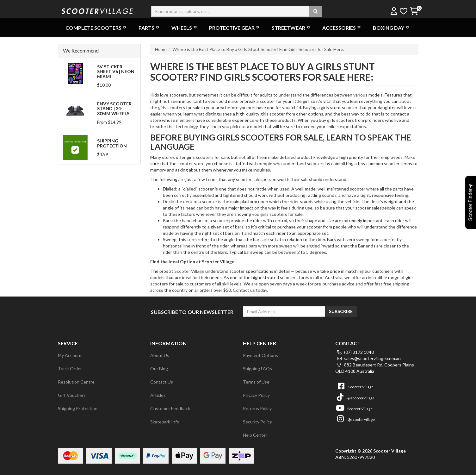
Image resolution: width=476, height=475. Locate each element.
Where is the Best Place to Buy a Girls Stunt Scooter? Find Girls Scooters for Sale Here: (258, 49)
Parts (150, 28)
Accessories (342, 28)
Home (161, 49)
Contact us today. (250, 290)
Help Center (255, 435)
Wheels (185, 28)
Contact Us (162, 382)
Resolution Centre (76, 382)
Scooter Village (189, 271)
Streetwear (292, 28)
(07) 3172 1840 (355, 352)
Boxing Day (392, 28)
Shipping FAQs (257, 369)
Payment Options (260, 355)
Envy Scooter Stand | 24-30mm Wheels (114, 109)
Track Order (70, 369)
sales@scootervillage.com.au (368, 358)
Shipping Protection (112, 143)
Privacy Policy (256, 395)
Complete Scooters (97, 28)
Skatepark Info (165, 422)
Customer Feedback (170, 408)
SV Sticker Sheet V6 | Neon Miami (116, 72)
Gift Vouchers (72, 395)
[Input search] (237, 11)
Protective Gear (235, 28)
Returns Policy (257, 408)
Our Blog (159, 369)
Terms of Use (256, 382)
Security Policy (257, 422)
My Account (70, 355)
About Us (160, 355)
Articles (158, 395)
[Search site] (316, 11)
